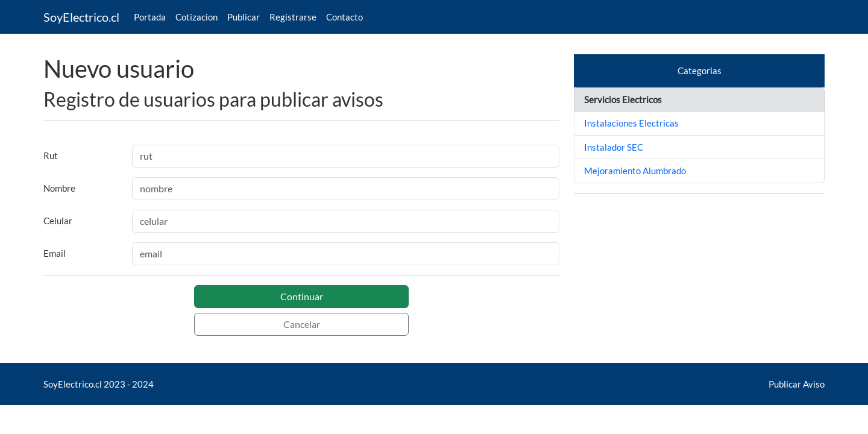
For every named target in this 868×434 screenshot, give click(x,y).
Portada (150, 17)
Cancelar (302, 324)
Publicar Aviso (797, 384)
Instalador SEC (614, 147)
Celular (58, 221)
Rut (51, 156)
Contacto (344, 17)
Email (55, 253)
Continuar (302, 296)
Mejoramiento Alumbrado (635, 171)
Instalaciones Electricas (631, 123)
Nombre (59, 188)
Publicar (244, 17)
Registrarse (293, 17)
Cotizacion (197, 17)
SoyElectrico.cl (81, 17)
